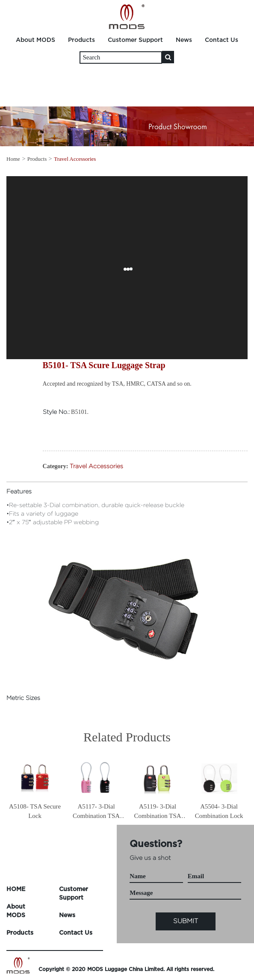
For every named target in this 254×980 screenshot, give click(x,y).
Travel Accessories (75, 159)
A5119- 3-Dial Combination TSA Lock (158, 812)
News (184, 40)
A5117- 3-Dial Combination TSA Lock (96, 812)
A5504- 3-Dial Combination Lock (219, 811)
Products (81, 40)
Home (13, 159)
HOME (16, 889)
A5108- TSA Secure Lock (35, 811)
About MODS (35, 40)
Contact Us (222, 40)
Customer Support (135, 40)
